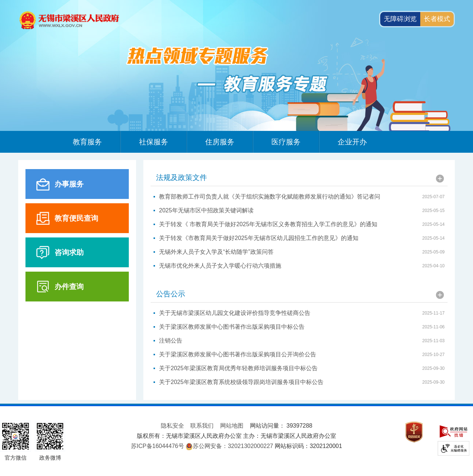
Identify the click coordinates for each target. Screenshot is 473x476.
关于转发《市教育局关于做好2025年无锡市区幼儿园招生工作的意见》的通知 (259, 238)
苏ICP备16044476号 (158, 446)
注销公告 (171, 341)
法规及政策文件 (182, 177)
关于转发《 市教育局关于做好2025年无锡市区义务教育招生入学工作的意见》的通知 (268, 224)
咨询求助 (69, 252)
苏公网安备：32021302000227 (233, 446)
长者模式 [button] (437, 19)
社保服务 (154, 142)
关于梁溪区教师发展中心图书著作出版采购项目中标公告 (232, 327)
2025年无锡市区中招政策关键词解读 (206, 210)
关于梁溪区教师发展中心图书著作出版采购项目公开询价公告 (238, 354)
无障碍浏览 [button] (400, 19)
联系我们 (202, 426)
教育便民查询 (76, 218)
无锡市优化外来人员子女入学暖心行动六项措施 (220, 266)
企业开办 (352, 142)
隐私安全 (172, 426)
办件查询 (69, 287)
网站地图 (232, 426)
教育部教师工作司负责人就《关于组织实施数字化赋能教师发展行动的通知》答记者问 (270, 197)
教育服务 (87, 142)
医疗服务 (286, 142)
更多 (440, 179)
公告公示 (171, 294)
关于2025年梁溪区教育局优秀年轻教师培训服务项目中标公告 (238, 368)
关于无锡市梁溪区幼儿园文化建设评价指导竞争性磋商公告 (235, 313)
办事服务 (69, 184)
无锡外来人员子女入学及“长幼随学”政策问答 (216, 252)
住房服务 (220, 142)
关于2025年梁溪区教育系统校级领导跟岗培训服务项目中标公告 (241, 382)
